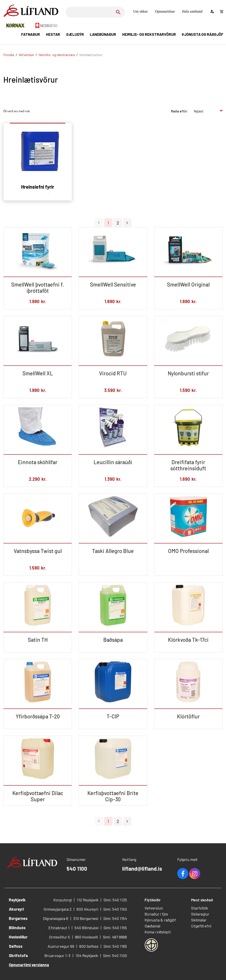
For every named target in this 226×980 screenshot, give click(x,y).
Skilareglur (200, 914)
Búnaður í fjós (156, 914)
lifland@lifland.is (142, 869)
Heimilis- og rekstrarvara (57, 55)
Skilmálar (199, 920)
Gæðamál (152, 926)
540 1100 (77, 869)
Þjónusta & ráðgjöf (160, 920)
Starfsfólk (200, 908)
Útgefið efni (201, 926)
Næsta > (127, 223)
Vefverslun (26, 55)
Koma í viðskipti (158, 932)
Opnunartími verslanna (29, 965)
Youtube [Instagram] (195, 874)
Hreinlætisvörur (91, 55)
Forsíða (9, 55)
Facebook (183, 874)
